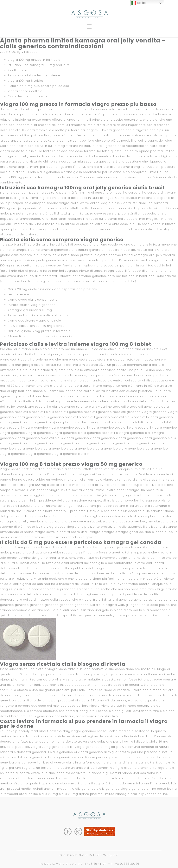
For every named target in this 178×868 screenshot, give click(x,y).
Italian (140, 3)
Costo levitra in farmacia (27, 96)
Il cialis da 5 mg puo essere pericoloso (38, 86)
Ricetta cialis (18, 70)
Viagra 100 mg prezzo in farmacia (34, 60)
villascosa (30, 52)
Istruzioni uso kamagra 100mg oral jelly (38, 65)
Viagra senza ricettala (25, 91)
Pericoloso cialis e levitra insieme (34, 75)
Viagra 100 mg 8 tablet (25, 81)
